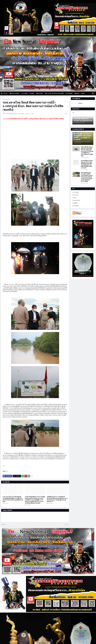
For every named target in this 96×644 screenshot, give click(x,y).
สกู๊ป (9, 99)
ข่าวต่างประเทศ (76, 200)
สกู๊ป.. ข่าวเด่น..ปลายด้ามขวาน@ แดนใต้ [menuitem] (54, 93)
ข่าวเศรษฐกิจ (75, 206)
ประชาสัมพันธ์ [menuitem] (69, 93)
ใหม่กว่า (4, 525)
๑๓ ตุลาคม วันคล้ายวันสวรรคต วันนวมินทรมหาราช (83, 120)
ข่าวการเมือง (75, 192)
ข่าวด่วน (74, 198)
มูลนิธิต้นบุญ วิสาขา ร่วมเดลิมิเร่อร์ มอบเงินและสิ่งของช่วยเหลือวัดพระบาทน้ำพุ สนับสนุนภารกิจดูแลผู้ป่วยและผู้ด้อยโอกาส (57, 499)
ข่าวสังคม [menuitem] (32, 93)
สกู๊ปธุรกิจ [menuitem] (77, 93)
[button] (2, 93)
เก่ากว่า (67, 525)
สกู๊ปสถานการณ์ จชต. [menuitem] (14, 93)
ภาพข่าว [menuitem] (83, 93)
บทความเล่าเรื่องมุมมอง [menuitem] (10, 97)
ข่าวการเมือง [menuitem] (24, 93)
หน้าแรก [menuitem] (5, 93)
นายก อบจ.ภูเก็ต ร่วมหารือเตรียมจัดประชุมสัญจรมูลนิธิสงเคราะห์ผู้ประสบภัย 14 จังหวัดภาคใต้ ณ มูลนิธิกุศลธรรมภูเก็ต (13, 499)
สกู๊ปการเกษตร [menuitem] (39, 93)
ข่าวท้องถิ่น (75, 203)
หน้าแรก (5, 99)
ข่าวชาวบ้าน (75, 195)
